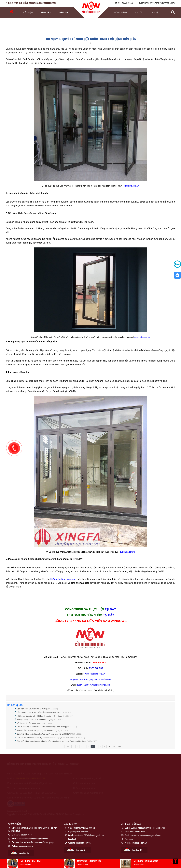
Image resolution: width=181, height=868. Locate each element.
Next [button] (173, 864)
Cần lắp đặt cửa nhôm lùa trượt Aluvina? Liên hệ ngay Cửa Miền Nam (45, 738)
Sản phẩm (46, 12)
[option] (34, 839)
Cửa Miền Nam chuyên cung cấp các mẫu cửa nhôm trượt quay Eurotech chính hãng (52, 741)
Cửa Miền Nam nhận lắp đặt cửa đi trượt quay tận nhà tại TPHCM (44, 734)
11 (114, 747)
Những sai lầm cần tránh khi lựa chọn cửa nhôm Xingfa (40, 716)
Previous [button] (8, 864)
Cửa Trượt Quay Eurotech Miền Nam (95, 679)
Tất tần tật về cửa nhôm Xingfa (29, 723)
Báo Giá (64, 12)
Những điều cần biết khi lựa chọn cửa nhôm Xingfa (38, 730)
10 (109, 747)
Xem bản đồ (24, 853)
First (67, 747)
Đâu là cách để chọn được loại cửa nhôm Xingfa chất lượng (41, 727)
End (120, 747)
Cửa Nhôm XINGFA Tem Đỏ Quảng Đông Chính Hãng (39, 712)
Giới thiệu (27, 12)
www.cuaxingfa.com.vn (95, 674)
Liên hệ (154, 12)
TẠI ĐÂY (110, 609)
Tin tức (139, 12)
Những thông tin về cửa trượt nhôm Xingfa (34, 720)
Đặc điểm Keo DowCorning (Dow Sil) (32, 709)
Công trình (120, 12)
